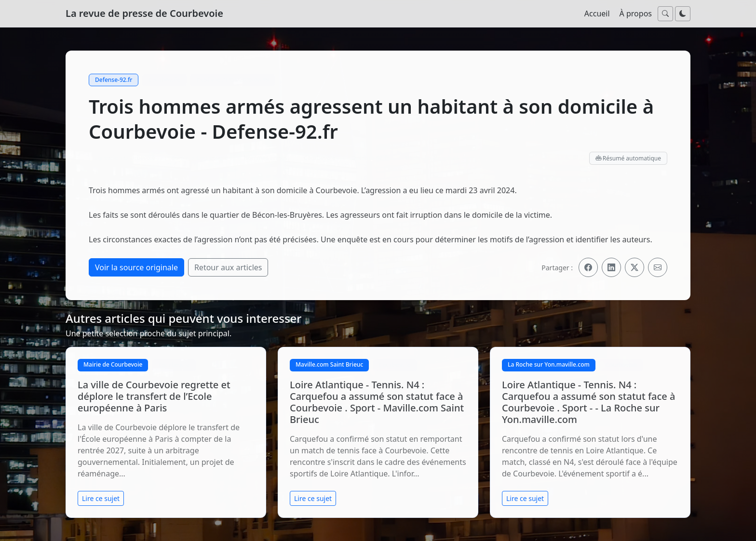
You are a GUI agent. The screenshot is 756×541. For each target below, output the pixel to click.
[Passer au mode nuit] (683, 14)
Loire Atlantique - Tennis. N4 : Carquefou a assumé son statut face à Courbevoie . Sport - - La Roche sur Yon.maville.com (588, 402)
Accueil (597, 13)
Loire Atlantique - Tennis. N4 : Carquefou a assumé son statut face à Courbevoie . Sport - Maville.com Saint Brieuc (377, 402)
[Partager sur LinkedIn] (611, 267)
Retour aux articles (228, 267)
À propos (636, 13)
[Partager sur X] (634, 267)
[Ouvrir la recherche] (665, 14)
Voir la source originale (136, 267)
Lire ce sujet (101, 498)
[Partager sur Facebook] (588, 267)
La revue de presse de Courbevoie (144, 13)
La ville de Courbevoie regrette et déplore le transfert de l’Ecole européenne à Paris (154, 396)
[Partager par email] (658, 267)
